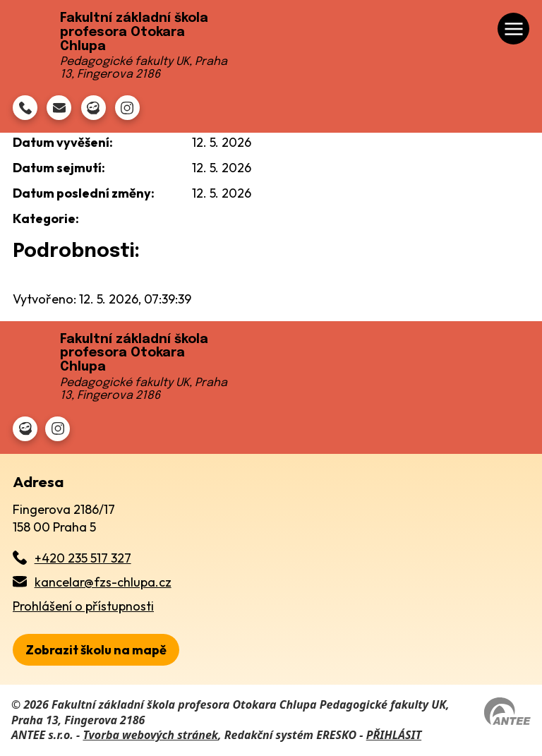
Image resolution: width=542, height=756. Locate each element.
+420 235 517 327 (83, 558)
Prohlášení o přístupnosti (83, 606)
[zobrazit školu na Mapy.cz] (96, 650)
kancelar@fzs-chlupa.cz (103, 582)
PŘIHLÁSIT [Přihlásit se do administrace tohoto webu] (394, 735)
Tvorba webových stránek (150, 735)
